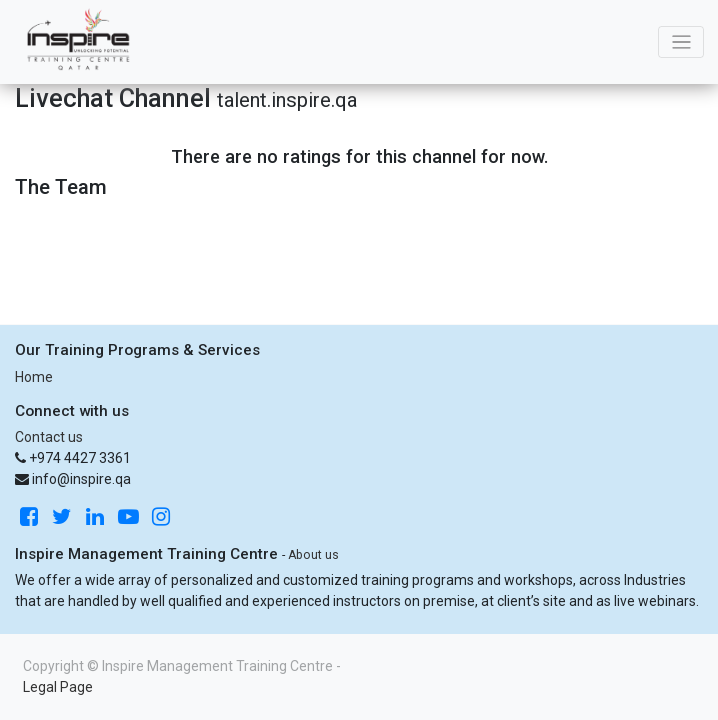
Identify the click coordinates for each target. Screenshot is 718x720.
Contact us (49, 437)
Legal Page (58, 687)
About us (313, 555)
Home (34, 377)
